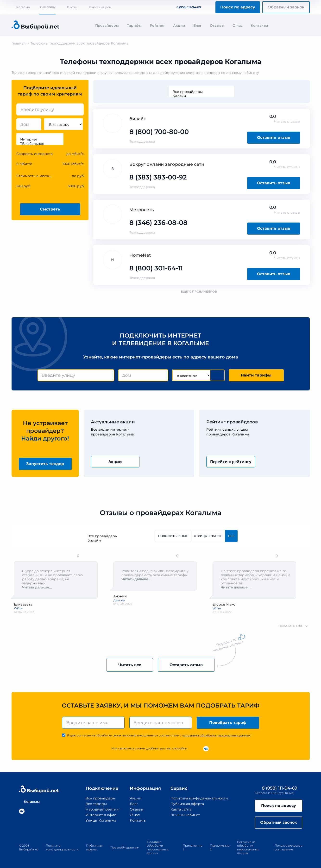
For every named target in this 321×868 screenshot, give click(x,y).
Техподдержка (142, 141)
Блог (198, 26)
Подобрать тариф (228, 723)
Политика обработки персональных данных (158, 848)
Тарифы (134, 26)
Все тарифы (96, 804)
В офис (72, 7)
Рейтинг (157, 26)
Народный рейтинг (103, 809)
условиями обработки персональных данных (216, 735)
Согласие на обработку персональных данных (248, 848)
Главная (19, 43)
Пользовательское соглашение (288, 847)
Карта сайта (181, 809)
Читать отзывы (287, 121)
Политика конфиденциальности (199, 798)
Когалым (21, 7)
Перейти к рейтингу (231, 462)
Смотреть (50, 209)
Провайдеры (107, 26)
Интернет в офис (101, 815)
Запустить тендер (45, 464)
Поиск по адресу (238, 7)
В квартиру (47, 7)
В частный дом (100, 7)
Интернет (40, 139)
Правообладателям (125, 847)
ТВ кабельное (40, 144)
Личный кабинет (185, 815)
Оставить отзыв (274, 137)
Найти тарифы (256, 375)
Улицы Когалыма (101, 820)
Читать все (130, 665)
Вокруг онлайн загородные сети (167, 164)
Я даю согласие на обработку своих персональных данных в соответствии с (159, 735)
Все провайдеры (201, 92)
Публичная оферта (187, 804)
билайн (201, 96)
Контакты (259, 26)
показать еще (291, 626)
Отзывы (217, 26)
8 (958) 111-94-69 (186, 7)
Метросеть (142, 210)
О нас (238, 26)
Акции (179, 26)
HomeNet (140, 255)
